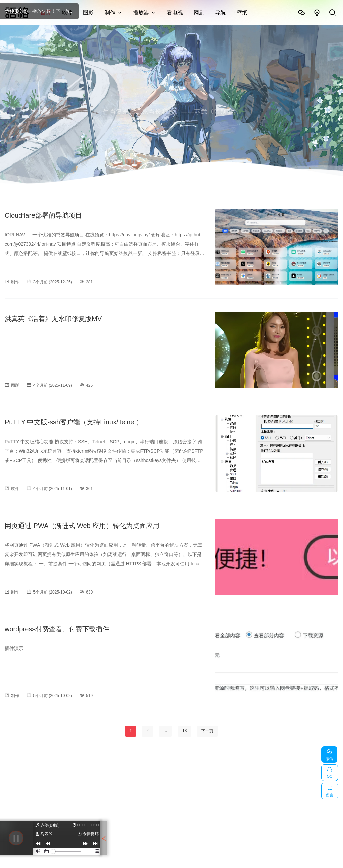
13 (184, 731)
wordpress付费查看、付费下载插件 (57, 629)
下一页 (207, 731)
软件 (67, 13)
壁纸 (242, 13)
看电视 (175, 13)
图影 (88, 13)
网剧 (199, 13)
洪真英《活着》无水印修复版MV (53, 319)
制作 (110, 13)
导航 (220, 13)
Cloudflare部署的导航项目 (43, 215)
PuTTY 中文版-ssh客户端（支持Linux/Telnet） (74, 422)
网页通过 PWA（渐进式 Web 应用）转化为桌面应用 (82, 526)
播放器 (141, 13)
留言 (330, 790)
